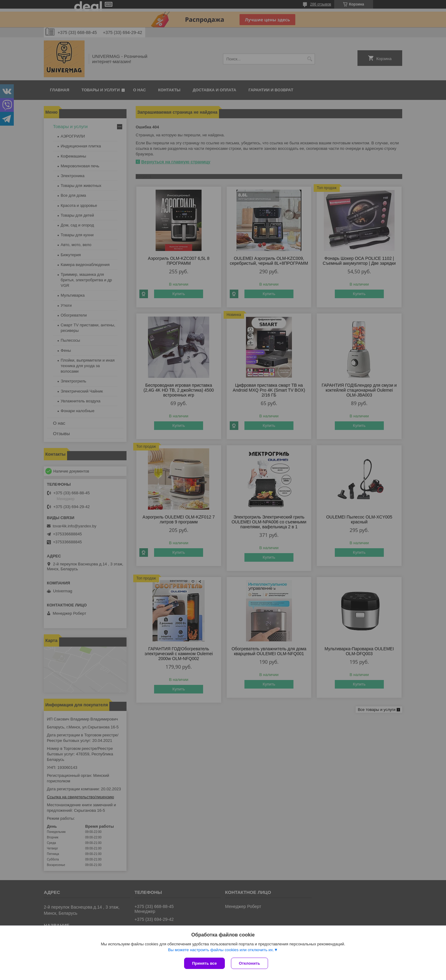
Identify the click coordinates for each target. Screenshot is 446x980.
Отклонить (249, 963)
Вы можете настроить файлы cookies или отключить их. (221, 950)
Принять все (204, 963)
